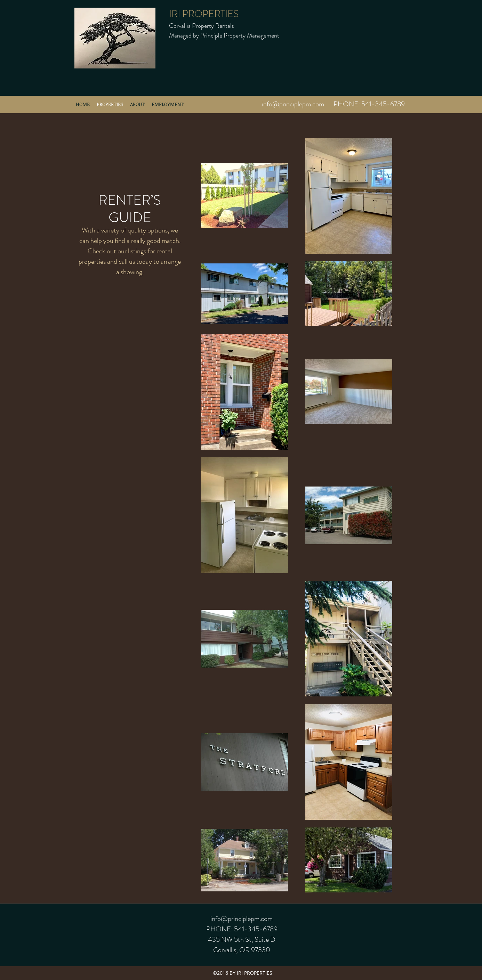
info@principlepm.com (293, 104)
